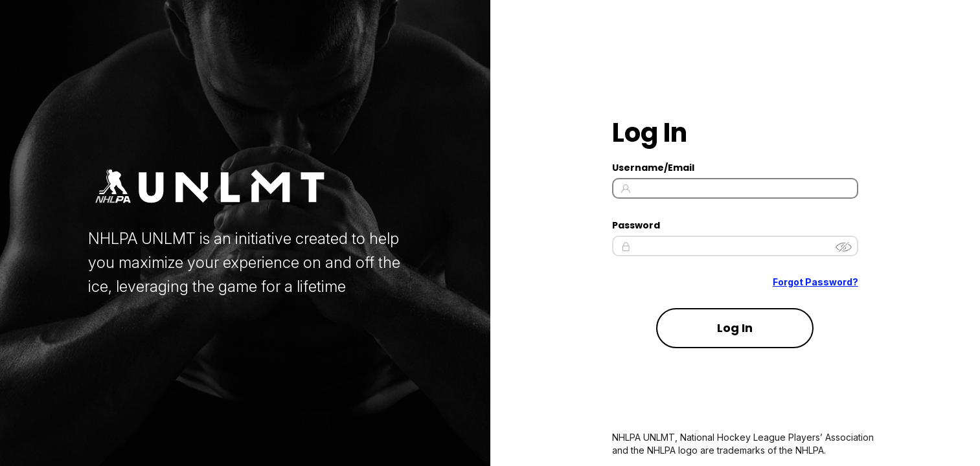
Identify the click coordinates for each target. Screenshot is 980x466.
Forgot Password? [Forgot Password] (815, 282)
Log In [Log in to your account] (735, 328)
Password (636, 225)
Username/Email (653, 168)
